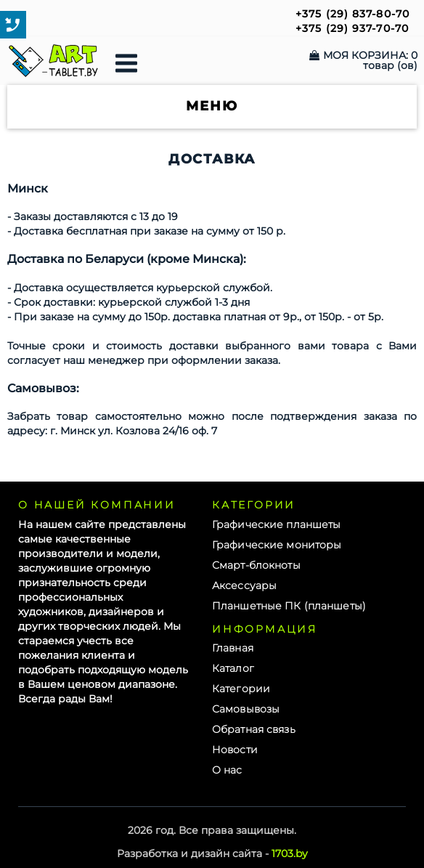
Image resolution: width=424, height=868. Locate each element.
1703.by (290, 853)
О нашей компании (97, 505)
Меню (212, 107)
